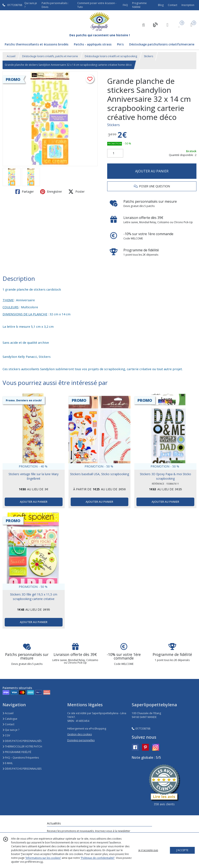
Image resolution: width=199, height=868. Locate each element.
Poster (76, 192)
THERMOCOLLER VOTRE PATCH (22, 746)
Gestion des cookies (80, 734)
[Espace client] (167, 25)
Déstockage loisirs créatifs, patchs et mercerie (50, 56)
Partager (25, 192)
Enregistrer (51, 192)
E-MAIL (8, 763)
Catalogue (10, 719)
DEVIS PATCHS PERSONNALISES (22, 769)
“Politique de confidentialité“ (98, 858)
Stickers (149, 56)
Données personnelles (81, 740)
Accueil (11, 56)
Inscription (188, 5)
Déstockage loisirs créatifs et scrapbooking (111, 56)
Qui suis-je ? (11, 730)
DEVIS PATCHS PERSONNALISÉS (22, 741)
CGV (6, 735)
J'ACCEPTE (182, 850)
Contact (173, 5)
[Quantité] (115, 153)
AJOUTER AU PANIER (152, 171)
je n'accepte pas (148, 850)
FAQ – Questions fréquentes (21, 758)
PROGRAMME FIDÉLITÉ (17, 752)
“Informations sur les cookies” (43, 858)
